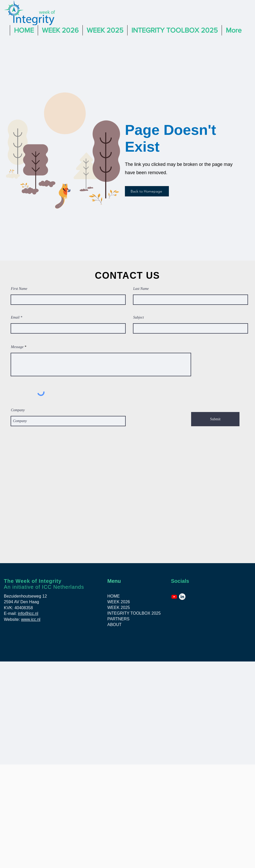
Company (18, 410)
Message (17, 347)
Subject (138, 318)
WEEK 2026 (119, 602)
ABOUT (114, 625)
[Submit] (215, 419)
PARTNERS (118, 619)
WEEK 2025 (119, 608)
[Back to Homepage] (147, 191)
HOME (114, 596)
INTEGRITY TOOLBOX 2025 (132, 613)
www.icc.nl (31, 619)
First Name (19, 289)
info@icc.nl (28, 613)
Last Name (141, 289)
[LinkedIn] (182, 597)
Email (15, 318)
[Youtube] (174, 597)
